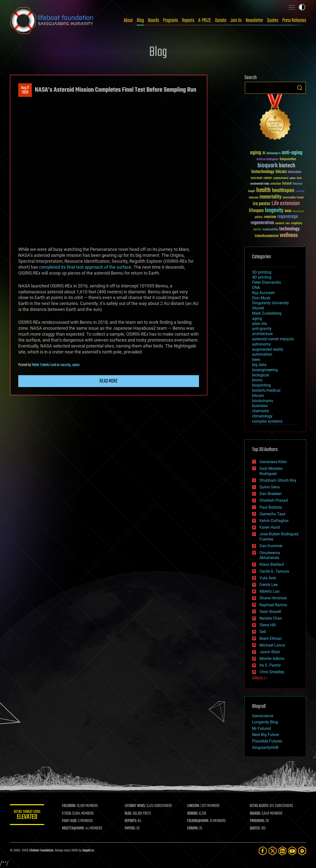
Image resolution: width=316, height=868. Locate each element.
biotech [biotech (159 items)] (287, 166)
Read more (109, 381)
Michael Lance (272, 645)
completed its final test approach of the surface (85, 267)
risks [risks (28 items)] (288, 223)
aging (257, 318)
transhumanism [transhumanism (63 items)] (267, 236)
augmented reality (268, 349)
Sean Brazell (270, 612)
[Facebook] (263, 851)
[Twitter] (273, 851)
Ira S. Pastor (270, 665)
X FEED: (67, 814)
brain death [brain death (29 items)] (257, 178)
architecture (262, 334)
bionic (257, 380)
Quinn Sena (270, 487)
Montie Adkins (272, 659)
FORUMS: (193, 828)
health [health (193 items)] (264, 190)
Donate (221, 21)
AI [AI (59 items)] (264, 153)
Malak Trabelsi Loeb (44, 365)
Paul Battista (271, 507)
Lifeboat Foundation (41, 851)
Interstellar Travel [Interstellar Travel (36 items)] (293, 198)
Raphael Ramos (273, 605)
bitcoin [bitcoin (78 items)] (281, 172)
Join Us (236, 21)
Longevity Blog (265, 722)
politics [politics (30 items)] (259, 217)
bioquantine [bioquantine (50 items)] (288, 159)
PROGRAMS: (257, 821)
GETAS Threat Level (27, 815)
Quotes (273, 21)
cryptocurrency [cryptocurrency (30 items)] (281, 178)
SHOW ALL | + (260, 678)
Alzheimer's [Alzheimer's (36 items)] (274, 154)
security (65, 365)
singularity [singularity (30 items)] (297, 224)
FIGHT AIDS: (70, 821)
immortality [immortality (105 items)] (270, 197)
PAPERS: (130, 828)
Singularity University (270, 303)
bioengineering (265, 370)
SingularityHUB (265, 748)
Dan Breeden (271, 494)
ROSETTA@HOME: (74, 828)
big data (259, 365)
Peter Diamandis (267, 282)
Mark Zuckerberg (267, 313)
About (128, 21)
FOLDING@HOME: (198, 821)
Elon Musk (261, 298)
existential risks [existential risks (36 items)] (260, 184)
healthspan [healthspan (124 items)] (283, 191)
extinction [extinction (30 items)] (276, 184)
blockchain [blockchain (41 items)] (295, 172)
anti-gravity (262, 329)
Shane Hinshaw (273, 598)
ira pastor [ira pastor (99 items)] (262, 204)
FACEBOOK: (69, 806)
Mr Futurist (262, 728)
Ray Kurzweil (263, 293)
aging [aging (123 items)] (256, 153)
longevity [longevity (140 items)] (274, 211)
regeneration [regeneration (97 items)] (262, 223)
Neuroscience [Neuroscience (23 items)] (298, 212)
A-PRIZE (205, 21)
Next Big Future (265, 735)
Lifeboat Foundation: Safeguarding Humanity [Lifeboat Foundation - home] (52, 21)
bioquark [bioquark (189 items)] (268, 166)
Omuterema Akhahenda (270, 555)
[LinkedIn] (282, 851)
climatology (262, 416)
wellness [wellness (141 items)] (289, 236)
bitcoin (258, 396)
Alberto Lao (269, 591)
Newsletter (254, 21)
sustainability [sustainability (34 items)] (270, 230)
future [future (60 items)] (287, 184)
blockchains (263, 401)
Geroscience (263, 716)
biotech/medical (266, 390)
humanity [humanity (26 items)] (300, 192)
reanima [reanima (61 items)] (270, 217)
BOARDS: (255, 814)
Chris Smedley (272, 672)
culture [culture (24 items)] (293, 178)
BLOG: (128, 814)
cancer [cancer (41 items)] (268, 178)
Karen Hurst (270, 527)
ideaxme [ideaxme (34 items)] (254, 198)
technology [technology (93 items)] (289, 229)
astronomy (261, 344)
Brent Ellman (271, 639)
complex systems (267, 421)
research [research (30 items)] (280, 224)
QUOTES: (255, 828)
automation (262, 354)
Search (300, 88)
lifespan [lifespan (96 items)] (256, 211)
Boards (153, 21)
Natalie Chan (271, 618)
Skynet (258, 308)
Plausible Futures (267, 741)
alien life (259, 324)
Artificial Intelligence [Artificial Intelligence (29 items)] (267, 160)
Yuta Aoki (268, 578)
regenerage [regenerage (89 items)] (288, 217)
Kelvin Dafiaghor (274, 521)
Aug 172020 (25, 90)
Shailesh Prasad (274, 500)
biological (261, 375)
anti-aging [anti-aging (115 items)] (292, 153)
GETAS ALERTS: (259, 806)
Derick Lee (268, 585)
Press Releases (294, 21)
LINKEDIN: (194, 806)
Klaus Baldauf (272, 564)
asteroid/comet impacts (273, 339)
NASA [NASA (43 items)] (288, 211)
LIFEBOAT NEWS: (135, 806)
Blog (140, 21)
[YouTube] (292, 851)
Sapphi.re (88, 851)
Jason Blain (270, 652)
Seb (263, 632)
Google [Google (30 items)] (252, 191)
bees (256, 359)
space (76, 365)
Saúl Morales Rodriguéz (271, 471)
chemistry (261, 411)
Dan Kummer (271, 546)
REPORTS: (131, 821)
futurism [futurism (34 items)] (297, 184)
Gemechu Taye (272, 514)
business (260, 406)
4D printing (262, 277)
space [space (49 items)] (257, 229)
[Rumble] (302, 851)
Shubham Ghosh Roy (278, 480)
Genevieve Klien (273, 462)
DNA (256, 288)
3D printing (262, 272)
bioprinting (261, 385)
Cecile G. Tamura (274, 571)
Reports (188, 21)
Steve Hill (268, 625)
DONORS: (193, 814)
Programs (170, 21)
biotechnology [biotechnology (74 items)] (263, 172)
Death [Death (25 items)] (299, 178)
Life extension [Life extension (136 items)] (286, 204)
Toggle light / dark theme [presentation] (302, 7)
